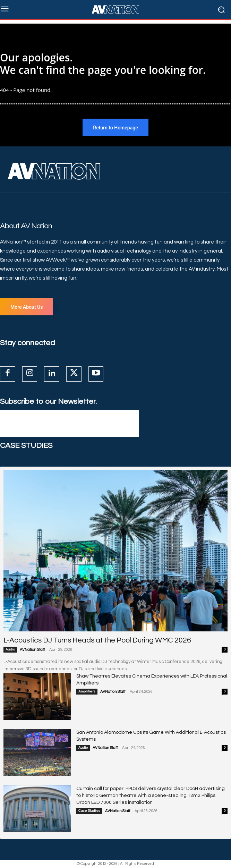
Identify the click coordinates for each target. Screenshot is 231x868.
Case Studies (89, 811)
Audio (10, 649)
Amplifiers (87, 691)
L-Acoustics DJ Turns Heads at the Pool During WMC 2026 (97, 640)
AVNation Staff (32, 650)
